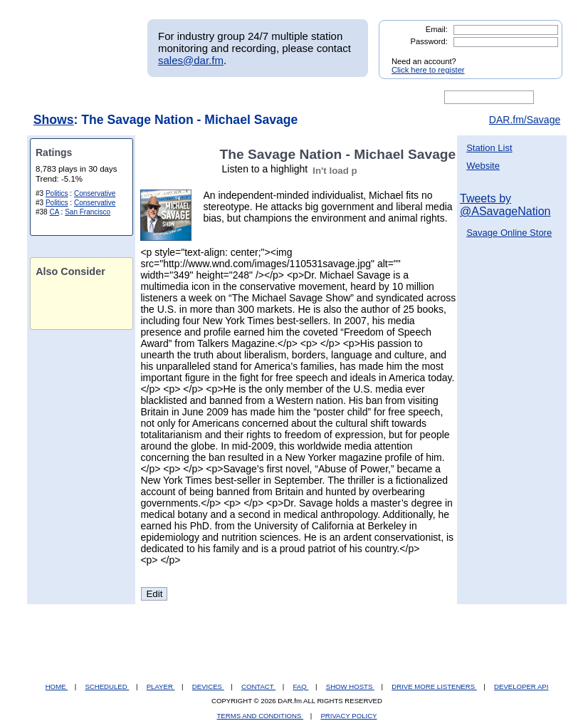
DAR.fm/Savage (525, 120)
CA (54, 212)
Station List (489, 148)
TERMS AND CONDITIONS (261, 716)
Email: (437, 29)
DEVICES (208, 686)
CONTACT (258, 686)
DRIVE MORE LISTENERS (434, 686)
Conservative (95, 193)
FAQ (301, 686)
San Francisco (88, 212)
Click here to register (428, 70)
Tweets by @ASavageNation (505, 205)
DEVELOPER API (521, 686)
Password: (429, 41)
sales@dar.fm (191, 60)
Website (483, 166)
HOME (57, 686)
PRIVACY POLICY (348, 716)
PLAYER (161, 686)
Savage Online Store (509, 233)
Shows (54, 120)
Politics (57, 193)
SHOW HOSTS (350, 686)
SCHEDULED (107, 686)
